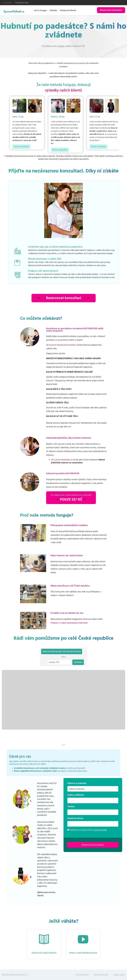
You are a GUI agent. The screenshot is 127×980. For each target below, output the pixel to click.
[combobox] (93, 789)
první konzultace (63, 460)
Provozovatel (82, 975)
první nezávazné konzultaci (64, 345)
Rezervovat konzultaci (111, 10)
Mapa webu (119, 975)
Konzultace (8, 3)
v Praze (61, 46)
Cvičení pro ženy (22, 3)
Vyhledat (78, 662)
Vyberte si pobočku (77, 783)
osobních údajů (100, 830)
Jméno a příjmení (76, 795)
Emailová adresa (75, 818)
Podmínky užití (101, 975)
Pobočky (53, 10)
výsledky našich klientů (63, 90)
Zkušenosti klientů (68, 10)
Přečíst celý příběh (21, 147)
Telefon (71, 807)
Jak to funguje (40, 10)
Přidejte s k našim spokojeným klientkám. (69, 623)
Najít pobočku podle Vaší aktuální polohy (62, 651)
